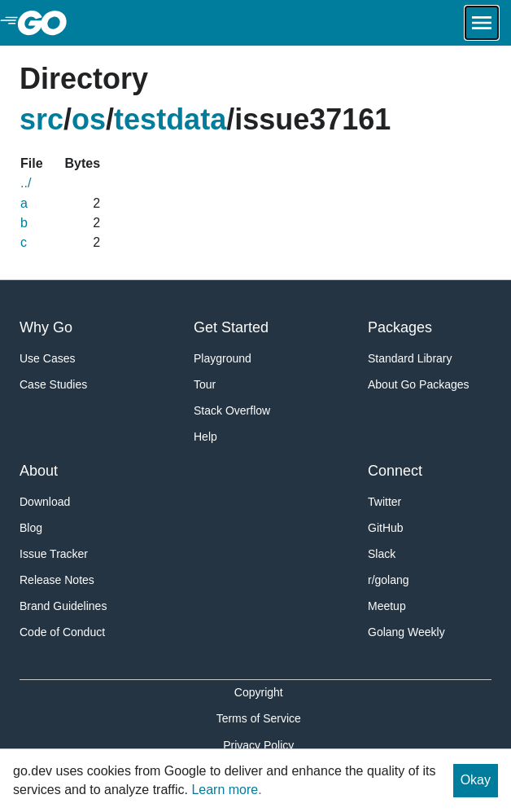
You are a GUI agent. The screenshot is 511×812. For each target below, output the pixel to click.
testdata (170, 119)
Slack (382, 554)
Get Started (231, 327)
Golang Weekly (406, 632)
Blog (31, 528)
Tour (205, 384)
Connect (395, 471)
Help (205, 437)
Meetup (387, 606)
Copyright (259, 692)
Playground (223, 358)
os (89, 119)
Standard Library (410, 358)
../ (26, 183)
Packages (400, 327)
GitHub (386, 528)
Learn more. (226, 790)
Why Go (46, 327)
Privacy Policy (258, 745)
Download (45, 502)
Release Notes (57, 580)
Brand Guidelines (63, 606)
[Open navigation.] (482, 23)
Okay (476, 780)
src (41, 119)
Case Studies (53, 384)
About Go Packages (419, 384)
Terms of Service (259, 718)
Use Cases (47, 358)
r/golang (389, 580)
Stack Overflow (232, 410)
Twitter (384, 502)
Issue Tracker (54, 554)
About (39, 471)
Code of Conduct (62, 632)
